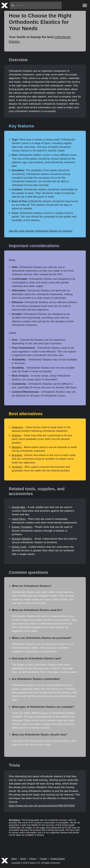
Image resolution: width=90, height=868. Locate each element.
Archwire (17, 467)
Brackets (17, 455)
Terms (23, 859)
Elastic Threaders (22, 527)
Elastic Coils (19, 547)
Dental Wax (19, 507)
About (14, 859)
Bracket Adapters (22, 539)
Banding (17, 447)
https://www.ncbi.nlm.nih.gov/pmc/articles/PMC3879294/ (42, 806)
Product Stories (58, 859)
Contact (43, 859)
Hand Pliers (19, 519)
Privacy (33, 859)
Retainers (17, 427)
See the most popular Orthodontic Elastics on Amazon (41, 231)
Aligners (17, 435)
